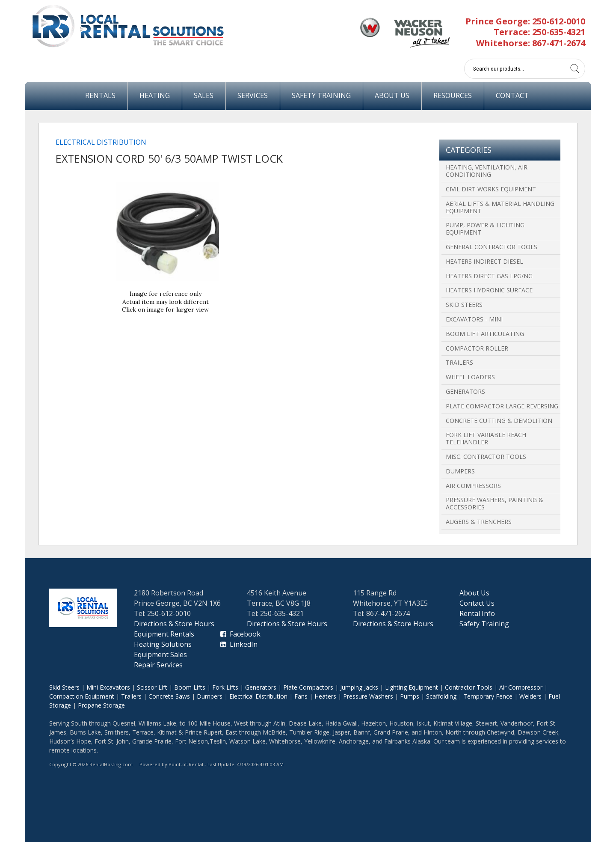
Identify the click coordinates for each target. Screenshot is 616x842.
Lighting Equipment (412, 687)
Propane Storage (101, 705)
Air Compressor (521, 687)
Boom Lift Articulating (485, 334)
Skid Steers (464, 305)
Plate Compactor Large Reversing (502, 406)
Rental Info (477, 613)
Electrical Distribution (101, 142)
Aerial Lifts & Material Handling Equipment (500, 207)
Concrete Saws (169, 696)
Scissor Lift (152, 687)
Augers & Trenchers (479, 522)
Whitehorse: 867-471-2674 (531, 43)
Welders (530, 696)
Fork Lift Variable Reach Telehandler (486, 438)
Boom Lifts (190, 687)
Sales (204, 95)
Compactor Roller (477, 348)
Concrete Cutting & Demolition (499, 421)
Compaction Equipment (82, 696)
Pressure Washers (368, 696)
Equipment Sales (160, 655)
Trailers (459, 362)
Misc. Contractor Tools (486, 457)
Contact (512, 95)
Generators (465, 391)
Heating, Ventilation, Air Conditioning (487, 171)
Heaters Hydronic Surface (489, 290)
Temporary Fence (488, 696)
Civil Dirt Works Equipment (491, 189)
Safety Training (321, 95)
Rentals (100, 95)
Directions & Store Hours (174, 624)
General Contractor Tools (492, 247)
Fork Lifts (225, 687)
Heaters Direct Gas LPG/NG (489, 276)
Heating (155, 95)
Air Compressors (473, 486)
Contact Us (477, 603)
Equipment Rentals (164, 634)
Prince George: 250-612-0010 (525, 21)
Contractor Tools (469, 687)
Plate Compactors (308, 687)
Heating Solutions (163, 644)
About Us (392, 95)
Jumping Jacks (359, 687)
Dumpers (460, 471)
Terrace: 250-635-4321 (539, 32)
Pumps (410, 696)
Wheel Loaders (470, 377)
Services (253, 95)
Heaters (325, 696)
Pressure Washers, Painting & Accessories (495, 503)
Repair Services (158, 665)
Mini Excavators (108, 687)
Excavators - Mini (474, 319)
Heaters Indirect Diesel (484, 261)
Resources (453, 95)
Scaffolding (441, 696)
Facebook (240, 634)
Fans (301, 696)
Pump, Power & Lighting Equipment (485, 229)
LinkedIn (239, 644)
